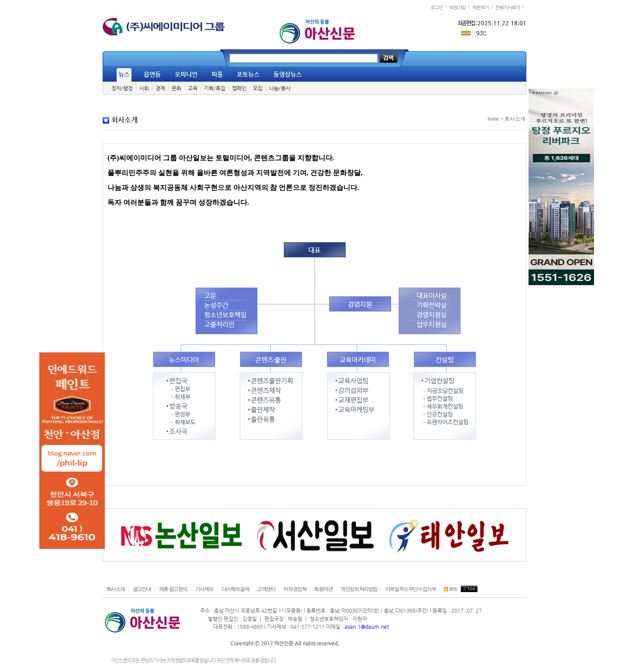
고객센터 (266, 589)
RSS (450, 589)
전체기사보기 (508, 7)
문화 (176, 88)
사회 (144, 88)
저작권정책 (295, 589)
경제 (160, 88)
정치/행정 (122, 88)
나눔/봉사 (280, 88)
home (494, 119)
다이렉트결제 (235, 589)
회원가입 (458, 7)
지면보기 (480, 7)
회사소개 (116, 589)
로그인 (436, 7)
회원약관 (323, 589)
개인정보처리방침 (359, 589)
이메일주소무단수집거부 (411, 589)
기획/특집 (215, 88)
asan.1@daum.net (367, 627)
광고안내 (142, 589)
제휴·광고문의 (173, 589)
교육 (193, 88)
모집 (258, 88)
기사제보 (204, 589)
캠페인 (239, 88)
